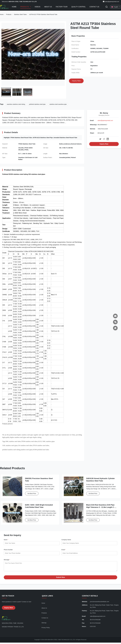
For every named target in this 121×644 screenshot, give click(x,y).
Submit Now (60, 579)
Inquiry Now (104, 144)
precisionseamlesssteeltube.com (100, 603)
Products (25, 7)
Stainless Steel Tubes (20, 14)
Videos (37, 7)
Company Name (66, 540)
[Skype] (115, 322)
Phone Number (8, 550)
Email (64, 550)
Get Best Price (32, 493)
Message (7, 560)
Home (14, 7)
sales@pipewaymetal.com (112, 2)
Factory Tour (62, 7)
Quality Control (79, 7)
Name (6, 540)
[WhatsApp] (115, 328)
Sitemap (44, 624)
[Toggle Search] (107, 7)
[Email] (115, 316)
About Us (48, 7)
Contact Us (94, 7)
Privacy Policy (46, 629)
